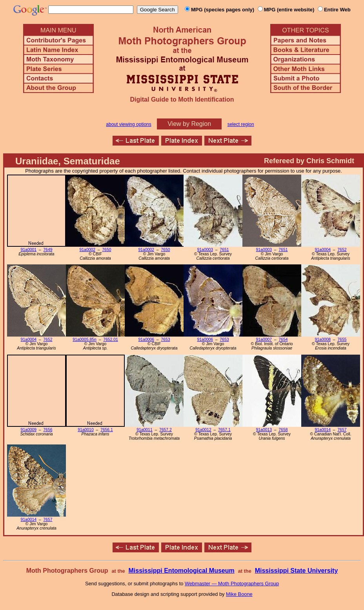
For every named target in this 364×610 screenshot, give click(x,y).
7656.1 (107, 430)
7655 (342, 340)
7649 (48, 250)
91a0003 (205, 250)
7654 (283, 340)
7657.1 (224, 430)
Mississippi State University (297, 571)
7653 (165, 340)
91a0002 (87, 250)
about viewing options (128, 124)
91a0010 (86, 430)
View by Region (189, 124)
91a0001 (29, 250)
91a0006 (146, 340)
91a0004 (323, 250)
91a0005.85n (85, 340)
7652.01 (111, 340)
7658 (283, 430)
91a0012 (203, 430)
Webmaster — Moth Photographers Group (232, 584)
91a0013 (264, 430)
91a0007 (264, 340)
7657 (342, 430)
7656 (48, 430)
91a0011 (144, 430)
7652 (342, 250)
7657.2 (166, 430)
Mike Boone (239, 594)
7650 (106, 250)
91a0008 (323, 340)
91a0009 (29, 430)
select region (241, 124)
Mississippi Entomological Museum (181, 571)
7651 (224, 250)
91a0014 (323, 430)
